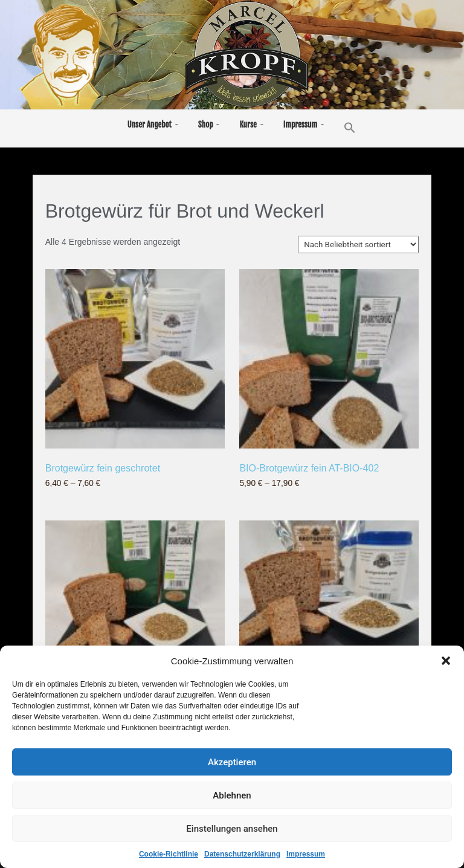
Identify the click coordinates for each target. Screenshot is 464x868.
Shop (206, 125)
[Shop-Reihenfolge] (358, 245)
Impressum (306, 857)
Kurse (248, 125)
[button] (446, 663)
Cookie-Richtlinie (169, 857)
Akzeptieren (232, 765)
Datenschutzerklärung (242, 857)
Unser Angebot (150, 125)
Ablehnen (232, 798)
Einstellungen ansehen (232, 831)
